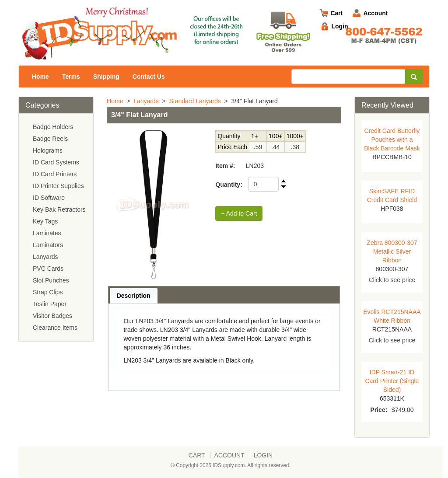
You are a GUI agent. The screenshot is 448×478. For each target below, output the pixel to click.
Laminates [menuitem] (47, 233)
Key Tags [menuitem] (45, 221)
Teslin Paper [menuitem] (50, 304)
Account (375, 13)
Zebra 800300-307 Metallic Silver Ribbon (392, 251)
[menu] (56, 227)
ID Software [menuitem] (49, 198)
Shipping (106, 77)
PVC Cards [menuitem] (48, 269)
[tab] (134, 295)
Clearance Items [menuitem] (55, 328)
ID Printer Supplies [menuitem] (58, 186)
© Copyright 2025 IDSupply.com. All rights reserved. (231, 465)
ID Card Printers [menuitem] (55, 174)
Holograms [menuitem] (48, 150)
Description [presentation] (134, 296)
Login (339, 26)
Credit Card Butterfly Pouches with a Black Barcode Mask (392, 140)
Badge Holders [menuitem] (53, 127)
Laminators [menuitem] (48, 245)
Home (40, 77)
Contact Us (149, 77)
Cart (336, 13)
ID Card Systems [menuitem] (56, 162)
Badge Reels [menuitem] (50, 139)
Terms (71, 77)
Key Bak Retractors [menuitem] (59, 209)
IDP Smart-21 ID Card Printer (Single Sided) (392, 381)
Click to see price (392, 280)
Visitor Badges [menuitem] (52, 316)
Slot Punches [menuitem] (51, 280)
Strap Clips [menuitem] (48, 292)
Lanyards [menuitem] (45, 257)
